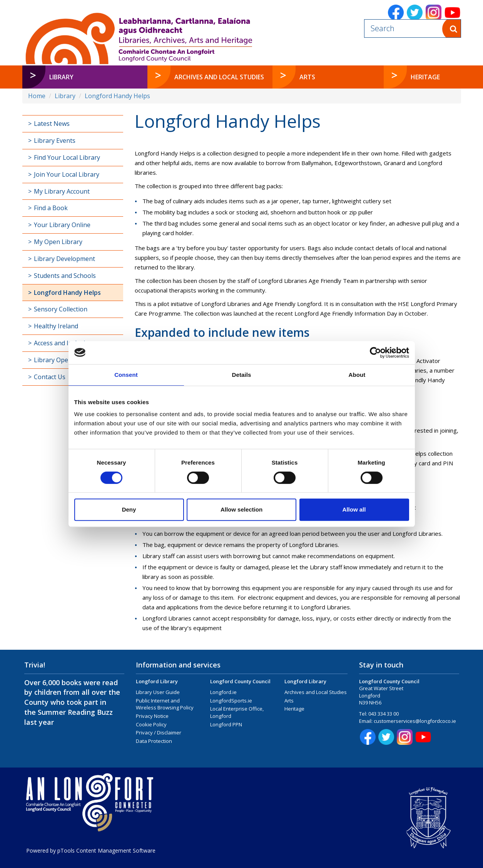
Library (65, 96)
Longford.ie (223, 692)
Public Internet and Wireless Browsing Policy (165, 704)
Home (37, 96)
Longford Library (157, 681)
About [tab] (357, 375)
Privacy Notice (152, 716)
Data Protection (154, 741)
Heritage (294, 709)
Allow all (354, 509)
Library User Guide (158, 692)
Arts (289, 701)
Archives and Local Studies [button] (219, 77)
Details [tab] (242, 375)
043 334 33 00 (384, 714)
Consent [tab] (126, 375)
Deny (129, 509)
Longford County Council (240, 681)
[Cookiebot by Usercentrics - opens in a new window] (375, 353)
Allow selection (241, 509)
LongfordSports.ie (231, 701)
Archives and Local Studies (316, 692)
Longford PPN (226, 724)
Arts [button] (307, 77)
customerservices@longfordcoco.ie (415, 721)
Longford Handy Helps (117, 96)
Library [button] (61, 77)
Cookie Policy (151, 724)
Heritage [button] (425, 77)
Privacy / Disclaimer (159, 733)
